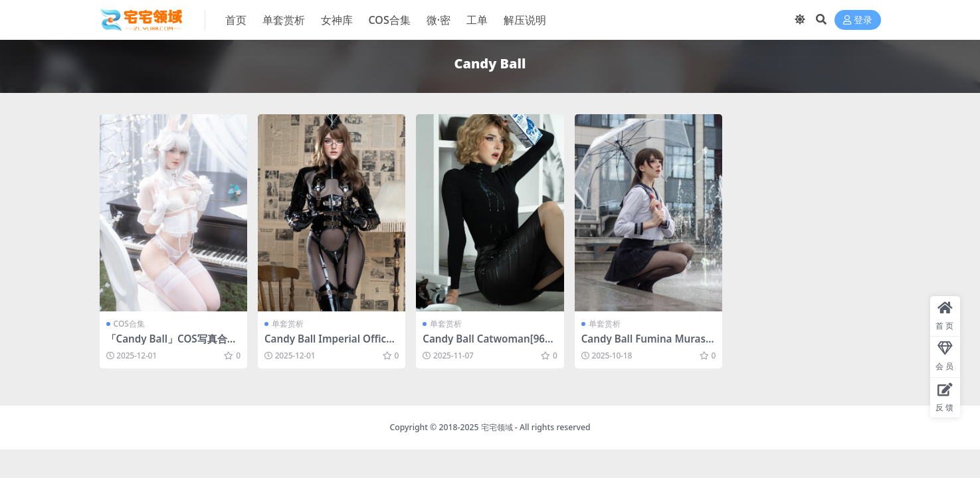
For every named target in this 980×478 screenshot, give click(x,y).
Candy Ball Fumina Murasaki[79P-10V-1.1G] (646, 345)
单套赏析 (288, 324)
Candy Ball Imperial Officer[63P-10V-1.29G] (331, 345)
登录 (858, 20)
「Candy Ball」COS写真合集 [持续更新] (172, 345)
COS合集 (129, 324)
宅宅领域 (497, 427)
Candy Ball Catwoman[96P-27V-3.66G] (488, 345)
